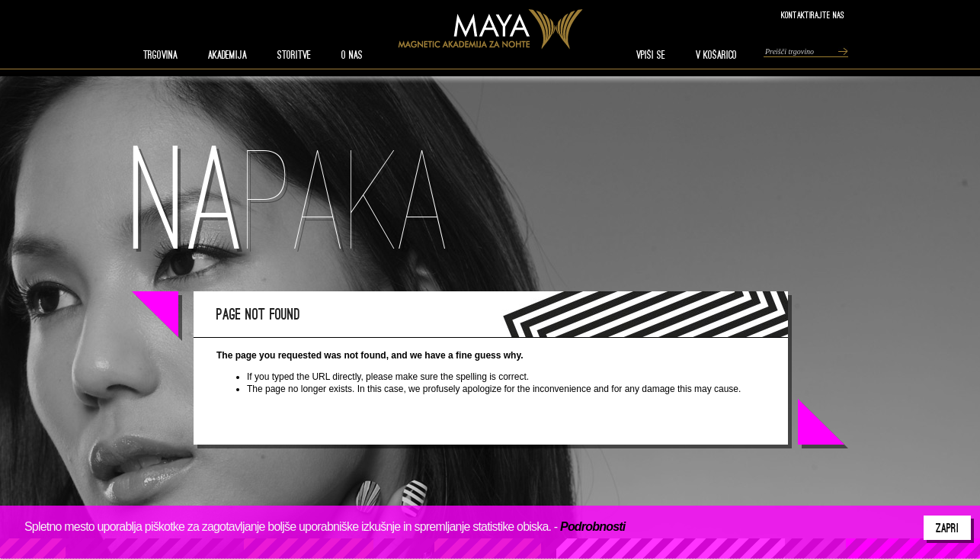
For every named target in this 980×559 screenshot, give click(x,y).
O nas (352, 55)
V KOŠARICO (716, 55)
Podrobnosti (592, 527)
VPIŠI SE (651, 55)
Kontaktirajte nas (813, 15)
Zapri (947, 528)
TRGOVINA (160, 55)
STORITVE (294, 55)
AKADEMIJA (227, 55)
